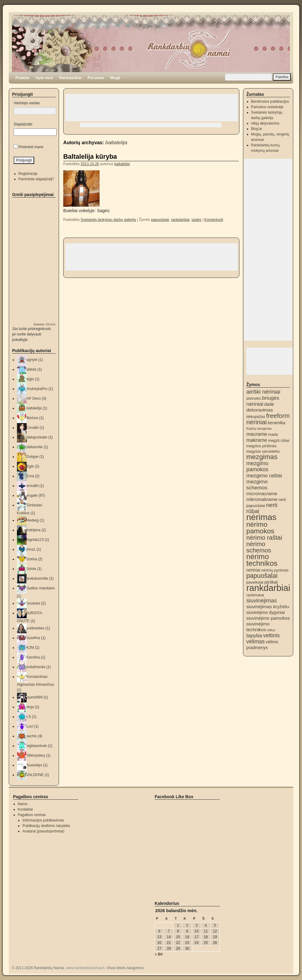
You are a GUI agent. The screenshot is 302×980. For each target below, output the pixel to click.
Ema (30, 476)
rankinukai (255, 595)
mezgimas (262, 457)
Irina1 (31, 549)
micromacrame (262, 493)
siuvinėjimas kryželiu (268, 607)
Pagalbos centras (32, 815)
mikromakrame (262, 499)
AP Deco (34, 398)
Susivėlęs (34, 765)
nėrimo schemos (259, 547)
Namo (23, 804)
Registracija (28, 174)
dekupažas (256, 417)
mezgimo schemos (257, 485)
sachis (32, 736)
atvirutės (254, 398)
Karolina (33, 657)
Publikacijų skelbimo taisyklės (46, 826)
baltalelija (116, 142)
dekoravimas (260, 410)
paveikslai (255, 582)
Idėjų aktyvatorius (265, 123)
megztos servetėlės (263, 451)
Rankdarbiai (70, 78)
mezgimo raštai (264, 475)
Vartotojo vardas (27, 103)
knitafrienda (36, 667)
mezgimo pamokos (257, 466)
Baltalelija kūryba (90, 157)
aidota (32, 369)
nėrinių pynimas (275, 570)
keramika (277, 423)
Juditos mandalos (41, 588)
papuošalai (160, 220)
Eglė (30, 466)
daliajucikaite (37, 437)
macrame (257, 434)
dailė (269, 404)
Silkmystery (36, 755)
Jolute (31, 569)
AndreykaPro (37, 389)
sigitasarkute (37, 746)
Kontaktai (25, 809)
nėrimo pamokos (260, 528)
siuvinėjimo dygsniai (266, 612)
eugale (32, 495)
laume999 (35, 697)
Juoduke (33, 603)
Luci (30, 726)
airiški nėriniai (263, 392)
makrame (257, 440)
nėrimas (261, 517)
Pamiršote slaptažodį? (36, 179)
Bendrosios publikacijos (270, 102)
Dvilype (33, 457)
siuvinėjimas (262, 600)
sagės (197, 220)
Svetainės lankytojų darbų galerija (108, 220)
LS (29, 717)
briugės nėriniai (263, 401)
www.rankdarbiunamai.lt (85, 968)
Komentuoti (214, 220)
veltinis (271, 635)
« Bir (159, 954)
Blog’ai (257, 129)
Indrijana (34, 530)
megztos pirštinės (261, 446)
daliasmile (35, 447)
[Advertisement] (152, 108)
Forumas (96, 78)
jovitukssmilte (37, 578)
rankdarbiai (180, 220)
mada (273, 434)
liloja (30, 707)
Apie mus (44, 78)
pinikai (271, 582)
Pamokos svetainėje (267, 107)
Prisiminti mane (31, 147)
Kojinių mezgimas (259, 428)
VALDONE (35, 775)
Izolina (32, 559)
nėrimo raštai (264, 537)
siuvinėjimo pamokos (268, 618)
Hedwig (33, 520)
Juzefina (33, 638)
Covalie (33, 428)
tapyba (254, 635)
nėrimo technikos (262, 560)
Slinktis (51, 324)
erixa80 (33, 486)
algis (30, 379)
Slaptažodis (23, 124)
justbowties (36, 628)
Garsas (39, 324)
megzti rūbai (279, 440)
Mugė (115, 78)
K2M (30, 648)
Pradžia (22, 78)
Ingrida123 (35, 540)
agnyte (32, 360)
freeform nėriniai (268, 419)
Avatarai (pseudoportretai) (43, 831)
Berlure (33, 418)
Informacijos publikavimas (43, 820)
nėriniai (253, 570)
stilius (271, 630)
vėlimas (256, 642)
